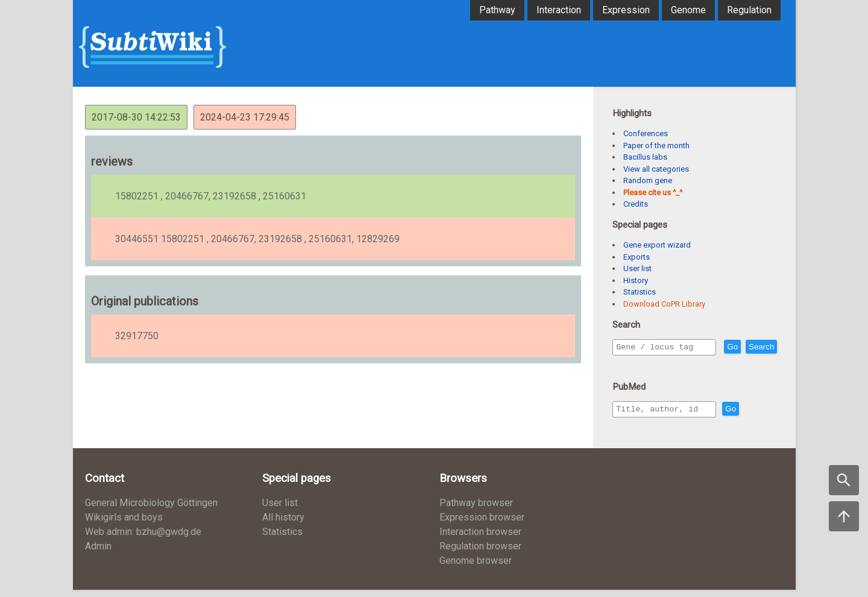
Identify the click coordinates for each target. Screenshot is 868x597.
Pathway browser (476, 510)
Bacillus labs (645, 157)
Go (758, 347)
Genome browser (476, 568)
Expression (626, 10)
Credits (636, 204)
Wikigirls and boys (124, 524)
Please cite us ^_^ (653, 192)
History (636, 280)
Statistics (640, 292)
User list (637, 268)
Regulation (749, 10)
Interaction (559, 10)
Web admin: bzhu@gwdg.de (143, 539)
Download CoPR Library (664, 304)
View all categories (656, 169)
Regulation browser (480, 553)
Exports (637, 257)
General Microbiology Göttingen (151, 510)
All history (283, 524)
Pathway (497, 10)
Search (631, 364)
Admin (98, 553)
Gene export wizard (657, 245)
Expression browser (482, 524)
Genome (688, 10)
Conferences (646, 133)
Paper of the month (656, 145)
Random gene (648, 180)
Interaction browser (480, 539)
